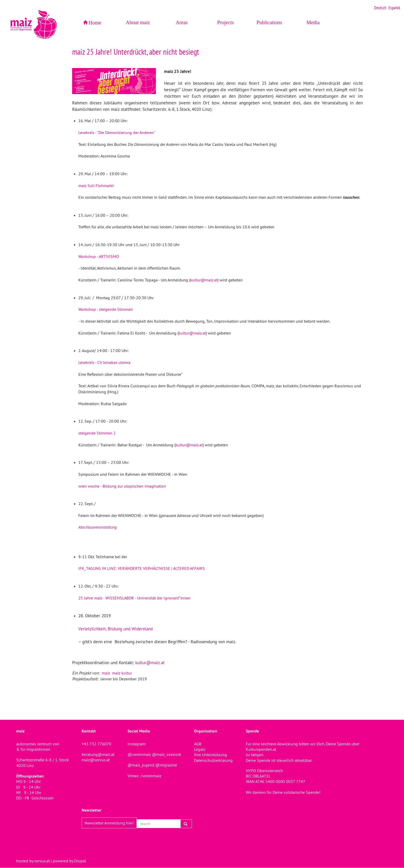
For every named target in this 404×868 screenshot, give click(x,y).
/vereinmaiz (150, 776)
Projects (225, 22)
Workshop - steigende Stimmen (106, 309)
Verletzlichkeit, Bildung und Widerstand (116, 629)
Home (95, 23)
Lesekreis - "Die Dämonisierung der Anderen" (117, 132)
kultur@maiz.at (204, 280)
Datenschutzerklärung (213, 760)
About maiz (138, 22)
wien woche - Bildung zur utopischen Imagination (122, 486)
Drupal (80, 861)
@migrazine (166, 765)
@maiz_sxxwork (167, 754)
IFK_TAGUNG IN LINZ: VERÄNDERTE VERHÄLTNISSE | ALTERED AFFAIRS (142, 568)
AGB (198, 744)
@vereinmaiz (139, 754)
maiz (106, 673)
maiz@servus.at (96, 760)
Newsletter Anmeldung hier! (109, 823)
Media (313, 22)
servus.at (42, 861)
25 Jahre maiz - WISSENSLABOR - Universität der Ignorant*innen (134, 598)
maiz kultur (122, 673)
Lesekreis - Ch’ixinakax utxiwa (104, 362)
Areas (182, 22)
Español (394, 8)
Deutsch (380, 8)
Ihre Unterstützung (211, 755)
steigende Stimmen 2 (97, 433)
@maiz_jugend (141, 765)
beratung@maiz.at (98, 754)
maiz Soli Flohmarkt (96, 186)
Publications (269, 22)
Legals (200, 749)
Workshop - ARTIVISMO (99, 256)
